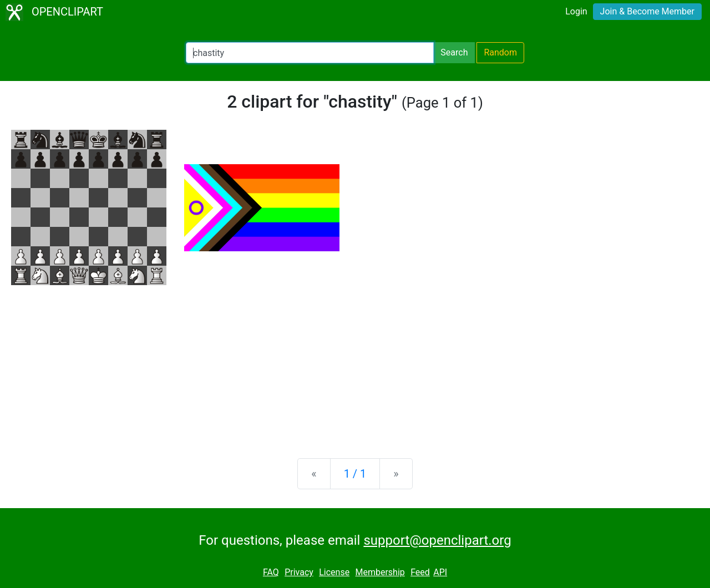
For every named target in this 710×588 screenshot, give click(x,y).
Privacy (299, 572)
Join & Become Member (647, 11)
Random (500, 52)
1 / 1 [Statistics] (355, 474)
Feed (420, 572)
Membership (380, 572)
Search (454, 52)
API (440, 572)
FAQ (271, 572)
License (334, 572)
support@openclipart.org (437, 540)
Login (576, 11)
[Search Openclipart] (310, 53)
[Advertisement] (355, 363)
